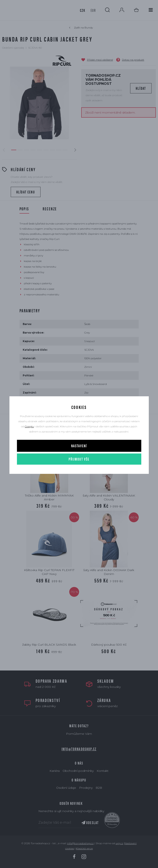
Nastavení (79, 446)
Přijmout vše (79, 459)
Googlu (29, 426)
